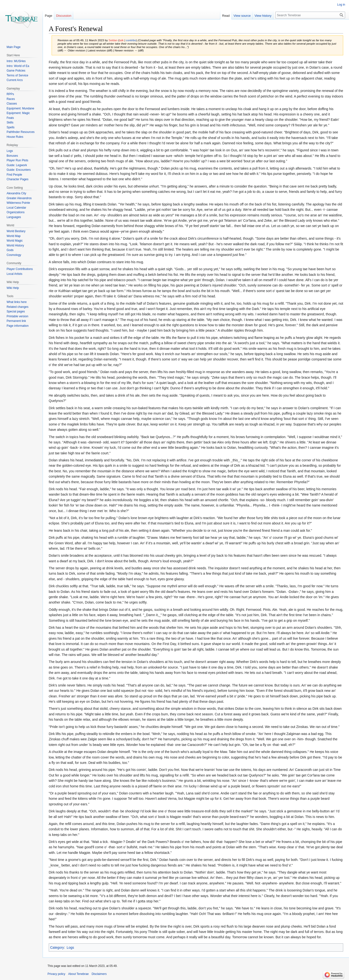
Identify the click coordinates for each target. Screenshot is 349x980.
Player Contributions (20, 269)
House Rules (15, 137)
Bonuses (12, 156)
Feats (10, 118)
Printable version (17, 316)
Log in (341, 5)
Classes (12, 104)
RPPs (10, 94)
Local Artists (14, 274)
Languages (14, 217)
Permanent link (16, 321)
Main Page (13, 47)
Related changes (17, 307)
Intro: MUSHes (16, 61)
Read (226, 16)
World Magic (15, 241)
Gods (10, 250)
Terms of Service (17, 75)
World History (15, 245)
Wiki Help (13, 288)
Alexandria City (16, 193)
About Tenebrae (78, 974)
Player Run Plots (17, 160)
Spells (11, 127)
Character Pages (17, 179)
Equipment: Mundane (20, 108)
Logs (70, 947)
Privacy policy (56, 974)
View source (242, 16)
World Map (14, 236)
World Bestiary (16, 231)
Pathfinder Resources (20, 132)
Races (11, 99)
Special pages (16, 311)
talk (121, 40)
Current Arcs (15, 80)
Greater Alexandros (19, 198)
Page (48, 16)
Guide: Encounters (19, 170)
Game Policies (16, 71)
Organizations (16, 212)
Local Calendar (16, 208)
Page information (18, 326)
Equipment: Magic (18, 113)
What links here (17, 302)
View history (263, 16)
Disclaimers (99, 974)
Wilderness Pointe (18, 203)
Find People (14, 175)
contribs (131, 40)
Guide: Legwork (17, 165)
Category (57, 947)
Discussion (64, 16)
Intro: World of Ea (18, 66)
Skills (10, 122)
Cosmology (14, 255)
